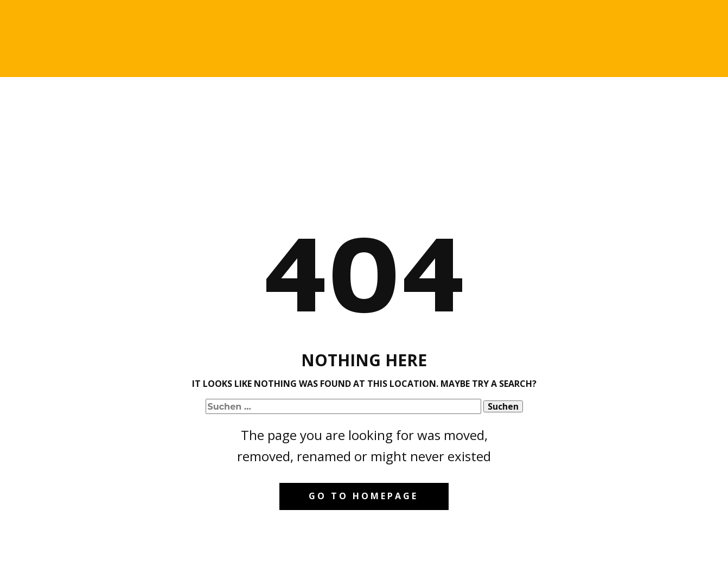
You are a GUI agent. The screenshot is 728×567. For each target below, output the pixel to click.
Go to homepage (363, 496)
